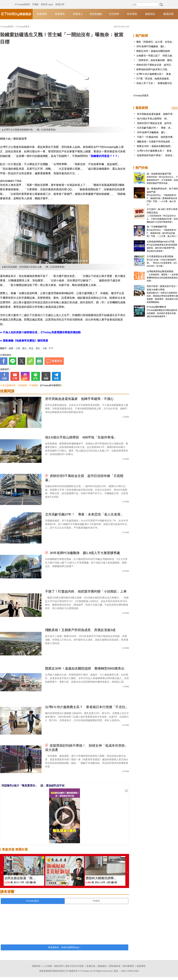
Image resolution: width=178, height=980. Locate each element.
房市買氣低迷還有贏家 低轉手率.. (155, 114)
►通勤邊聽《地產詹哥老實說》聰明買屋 (24, 341)
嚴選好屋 (168, 14)
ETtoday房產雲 (16, 14)
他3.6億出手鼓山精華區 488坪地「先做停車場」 (81, 437)
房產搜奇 (60, 14)
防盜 (31, 348)
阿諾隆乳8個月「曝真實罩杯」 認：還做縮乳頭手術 (33, 786)
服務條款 (102, 966)
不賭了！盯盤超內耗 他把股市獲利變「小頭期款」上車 (86, 591)
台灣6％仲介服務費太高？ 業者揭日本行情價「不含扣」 (87, 707)
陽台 (24, 348)
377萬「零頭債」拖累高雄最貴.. (153, 79)
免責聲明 (141, 966)
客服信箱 (91, 966)
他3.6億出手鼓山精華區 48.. (152, 119)
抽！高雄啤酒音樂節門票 (159, 174)
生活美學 (114, 14)
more (175, 108)
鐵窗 (11, 348)
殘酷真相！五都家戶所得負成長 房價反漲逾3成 (80, 630)
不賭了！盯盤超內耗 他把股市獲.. (155, 137)
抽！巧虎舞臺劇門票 (157, 227)
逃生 (38, 348)
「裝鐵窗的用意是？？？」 (104, 156)
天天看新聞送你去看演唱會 (160, 256)
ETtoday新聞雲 (22, 1)
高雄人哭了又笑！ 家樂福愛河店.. (155, 83)
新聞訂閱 (60, 1)
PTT (51, 348)
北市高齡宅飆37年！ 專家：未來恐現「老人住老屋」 (84, 514)
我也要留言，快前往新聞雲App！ (65, 947)
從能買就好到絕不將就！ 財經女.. (155, 155)
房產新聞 (42, 14)
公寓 (18, 348)
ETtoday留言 (33, 901)
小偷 (44, 348)
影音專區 (132, 14)
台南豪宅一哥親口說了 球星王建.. (155, 56)
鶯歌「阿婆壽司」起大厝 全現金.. (155, 42)
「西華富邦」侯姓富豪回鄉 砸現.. (155, 60)
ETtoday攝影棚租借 (156, 307)
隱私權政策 (115, 966)
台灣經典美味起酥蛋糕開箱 (160, 271)
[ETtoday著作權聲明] (50, 385)
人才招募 (48, 966)
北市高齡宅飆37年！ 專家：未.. (154, 128)
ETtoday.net (86, 971)
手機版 (35, 1)
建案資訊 (150, 14)
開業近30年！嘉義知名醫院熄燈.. (154, 51)
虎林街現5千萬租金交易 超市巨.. (154, 65)
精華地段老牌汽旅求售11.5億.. (152, 69)
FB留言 (96, 901)
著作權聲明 (129, 966)
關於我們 (59, 966)
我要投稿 (36, 966)
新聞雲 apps (47, 1)
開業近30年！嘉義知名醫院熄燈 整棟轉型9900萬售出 (85, 668)
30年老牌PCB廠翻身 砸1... (151, 46)
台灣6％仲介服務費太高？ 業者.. (154, 74)
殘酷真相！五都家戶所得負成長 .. (155, 142)
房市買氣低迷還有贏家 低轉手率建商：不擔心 (79, 399)
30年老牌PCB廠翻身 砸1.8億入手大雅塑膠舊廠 (85, 553)
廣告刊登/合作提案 (75, 966)
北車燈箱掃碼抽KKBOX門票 (161, 242)
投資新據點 (96, 14)
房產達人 (78, 14)
